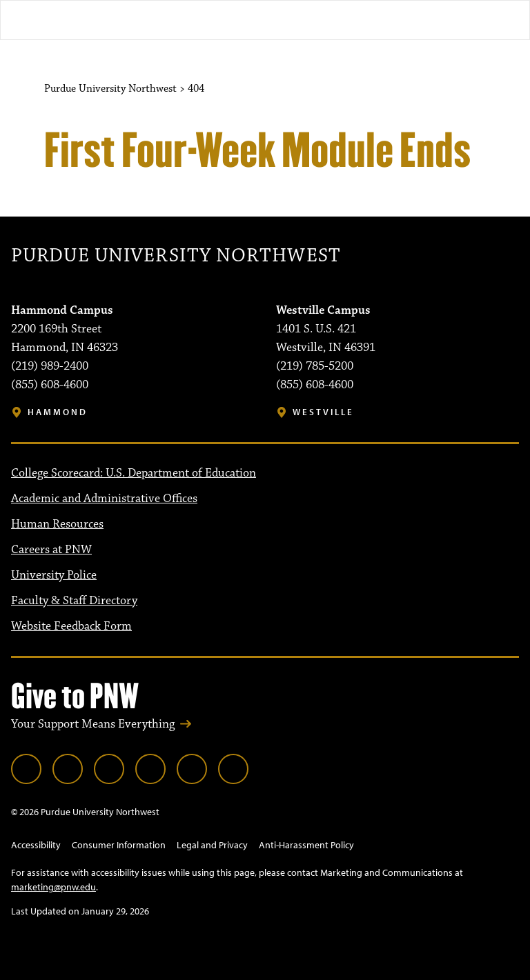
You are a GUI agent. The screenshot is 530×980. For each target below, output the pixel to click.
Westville (323, 412)
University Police (54, 575)
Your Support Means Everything (93, 724)
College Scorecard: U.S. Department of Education (134, 473)
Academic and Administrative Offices (104, 499)
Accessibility (36, 845)
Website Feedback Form (71, 626)
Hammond (58, 412)
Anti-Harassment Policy (306, 845)
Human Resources (57, 524)
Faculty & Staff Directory (74, 601)
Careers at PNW (51, 550)
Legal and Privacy (212, 845)
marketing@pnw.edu (53, 887)
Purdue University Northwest (176, 256)
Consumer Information (119, 845)
